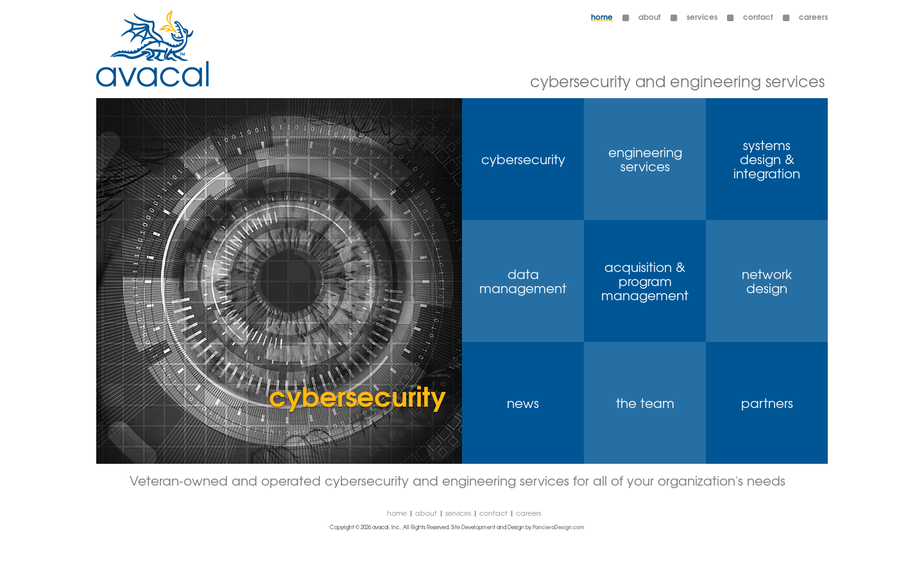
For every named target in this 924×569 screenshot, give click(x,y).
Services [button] (702, 16)
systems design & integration (767, 159)
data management (523, 281)
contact (758, 16)
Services (458, 513)
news (523, 403)
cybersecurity (523, 159)
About (426, 513)
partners (767, 403)
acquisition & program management (645, 281)
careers (813, 16)
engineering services (645, 159)
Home (602, 16)
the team (645, 403)
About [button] (650, 16)
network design (767, 281)
